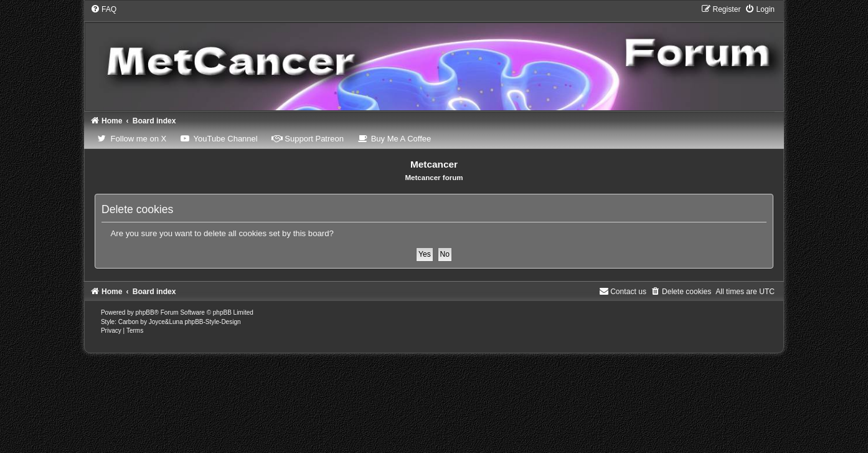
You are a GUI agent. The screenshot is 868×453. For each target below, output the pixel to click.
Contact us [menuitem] (623, 292)
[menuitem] (103, 9)
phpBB (145, 312)
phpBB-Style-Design (212, 322)
